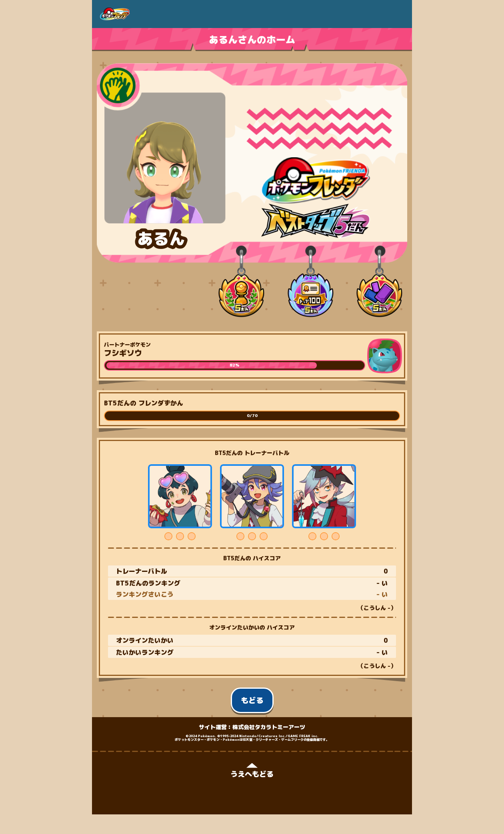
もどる (252, 700)
